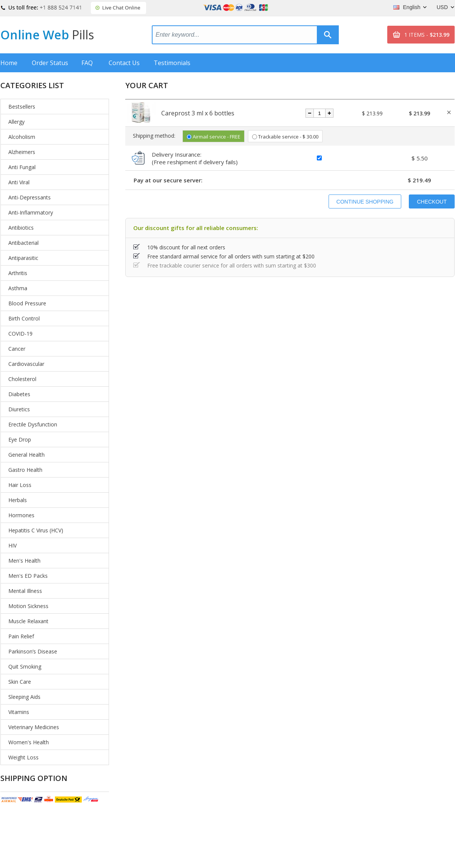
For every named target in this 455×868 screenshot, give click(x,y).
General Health (26, 455)
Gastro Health (25, 470)
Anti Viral (19, 182)
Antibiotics (21, 228)
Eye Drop (20, 439)
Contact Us (124, 63)
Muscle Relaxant (28, 621)
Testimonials (172, 63)
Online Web (47, 35)
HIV (12, 545)
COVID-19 (20, 334)
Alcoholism (22, 137)
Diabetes (19, 394)
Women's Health (29, 742)
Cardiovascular (26, 364)
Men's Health (24, 561)
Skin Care (20, 682)
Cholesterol (22, 379)
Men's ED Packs (28, 576)
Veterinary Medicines (34, 727)
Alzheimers (22, 152)
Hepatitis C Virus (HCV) (36, 530)
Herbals (18, 500)
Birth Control (24, 318)
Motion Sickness (28, 606)
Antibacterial (23, 243)
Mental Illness (25, 591)
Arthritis (18, 273)
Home (9, 63)
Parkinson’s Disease (33, 651)
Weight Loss (23, 757)
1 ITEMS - (427, 35)
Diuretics (19, 409)
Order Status (50, 63)
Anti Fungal (22, 167)
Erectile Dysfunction (33, 424)
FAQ (87, 63)
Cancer (17, 349)
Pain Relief (21, 636)
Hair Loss (20, 485)
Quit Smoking (25, 667)
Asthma (18, 288)
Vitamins (19, 712)
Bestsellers (22, 107)
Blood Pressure (27, 303)
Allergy (16, 122)
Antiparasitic (23, 258)
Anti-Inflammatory (31, 212)
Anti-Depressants (30, 197)
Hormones (21, 515)
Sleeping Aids (24, 697)
